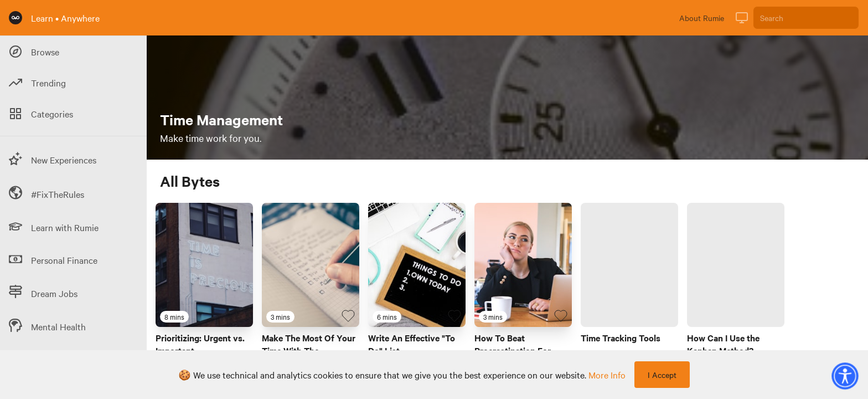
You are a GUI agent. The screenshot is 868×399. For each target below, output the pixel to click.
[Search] (806, 18)
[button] (845, 376)
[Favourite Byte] (242, 316)
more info (607, 375)
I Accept (662, 375)
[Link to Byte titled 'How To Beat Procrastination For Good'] (523, 265)
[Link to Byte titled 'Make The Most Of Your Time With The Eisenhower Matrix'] (311, 265)
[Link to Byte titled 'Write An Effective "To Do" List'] (417, 265)
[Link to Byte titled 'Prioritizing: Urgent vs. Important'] (204, 265)
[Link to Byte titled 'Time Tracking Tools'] (629, 265)
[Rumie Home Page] (15, 18)
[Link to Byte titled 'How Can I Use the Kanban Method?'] (736, 265)
